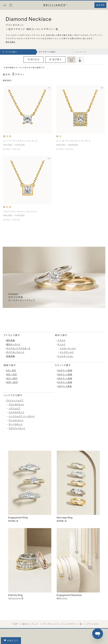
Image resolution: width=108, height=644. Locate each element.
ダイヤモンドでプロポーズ (18, 348)
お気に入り (11, 640)
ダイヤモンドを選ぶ (47, 52)
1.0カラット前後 (65, 386)
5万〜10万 (11, 370)
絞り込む (34, 60)
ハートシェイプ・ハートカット (22, 416)
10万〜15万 (12, 374)
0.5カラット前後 (65, 378)
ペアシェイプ (15, 408)
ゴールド (61, 344)
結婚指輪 (11, 356)
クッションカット (16, 420)
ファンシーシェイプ (15, 400)
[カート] (11, 6)
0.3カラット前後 (65, 374)
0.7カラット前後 (65, 382)
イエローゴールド (68, 348)
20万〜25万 (12, 382)
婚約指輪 (11, 340)
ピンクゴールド (67, 352)
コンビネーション (65, 356)
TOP (15, 624)
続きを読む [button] (11, 42)
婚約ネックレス (13, 344)
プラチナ (61, 340)
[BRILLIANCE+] (55, 5)
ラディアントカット (17, 428)
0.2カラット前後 (65, 370)
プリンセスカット (16, 404)
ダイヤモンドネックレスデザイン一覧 (63, 624)
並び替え (55, 60)
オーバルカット (16, 424)
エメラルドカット (17, 412)
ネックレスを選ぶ (10, 52)
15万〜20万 (12, 378)
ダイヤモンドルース (15, 352)
